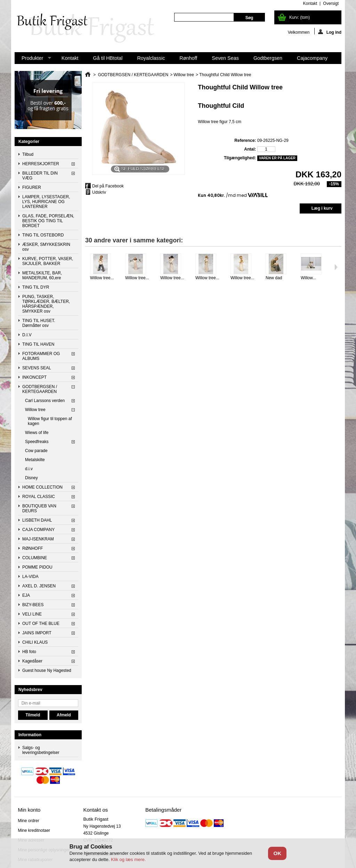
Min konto (29, 810)
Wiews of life (37, 433)
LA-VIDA (30, 577)
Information (30, 735)
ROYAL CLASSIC (39, 497)
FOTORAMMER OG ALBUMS (41, 356)
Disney (31, 478)
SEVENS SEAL (37, 368)
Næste (336, 267)
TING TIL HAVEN (38, 344)
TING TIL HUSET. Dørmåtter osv (39, 323)
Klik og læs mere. (128, 859)
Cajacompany (312, 58)
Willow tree (35, 410)
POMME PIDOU (37, 567)
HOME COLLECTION (42, 487)
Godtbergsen (268, 58)
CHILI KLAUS (35, 642)
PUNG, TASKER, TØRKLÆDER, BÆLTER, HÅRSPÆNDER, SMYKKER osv (46, 304)
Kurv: (300, 17)
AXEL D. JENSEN (39, 586)
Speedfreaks (37, 442)
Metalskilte (35, 460)
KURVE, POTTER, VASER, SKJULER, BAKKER (48, 261)
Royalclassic (151, 58)
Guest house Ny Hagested (47, 670)
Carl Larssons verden (45, 401)
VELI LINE (32, 614)
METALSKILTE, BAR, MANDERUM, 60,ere (42, 275)
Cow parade (36, 451)
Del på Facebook (108, 186)
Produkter (33, 60)
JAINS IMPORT (37, 633)
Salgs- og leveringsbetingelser (41, 750)
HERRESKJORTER (41, 164)
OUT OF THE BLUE (41, 624)
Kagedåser (32, 661)
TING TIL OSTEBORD (43, 235)
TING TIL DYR (36, 287)
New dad (274, 278)
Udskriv (99, 192)
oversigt (331, 3)
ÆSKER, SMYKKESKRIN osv (46, 247)
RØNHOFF (33, 548)
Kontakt (70, 58)
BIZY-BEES (33, 605)
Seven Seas (225, 58)
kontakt (310, 3)
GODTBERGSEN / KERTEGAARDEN (40, 389)
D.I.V (27, 335)
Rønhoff (188, 58)
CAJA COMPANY (38, 530)
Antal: (250, 149)
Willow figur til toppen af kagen (50, 421)
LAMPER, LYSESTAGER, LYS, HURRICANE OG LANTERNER (46, 202)
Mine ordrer (28, 821)
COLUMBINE (35, 558)
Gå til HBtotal (108, 58)
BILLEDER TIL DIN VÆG (40, 176)
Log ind (330, 32)
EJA (26, 595)
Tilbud (28, 154)
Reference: (245, 140)
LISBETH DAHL (37, 520)
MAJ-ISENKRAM (38, 539)
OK (278, 853)
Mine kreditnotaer (34, 830)
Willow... (308, 278)
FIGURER (32, 187)
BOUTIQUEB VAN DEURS (39, 508)
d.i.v (29, 469)
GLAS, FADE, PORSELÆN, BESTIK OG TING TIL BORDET (48, 221)
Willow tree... (102, 278)
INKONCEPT (34, 377)
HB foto (29, 652)
